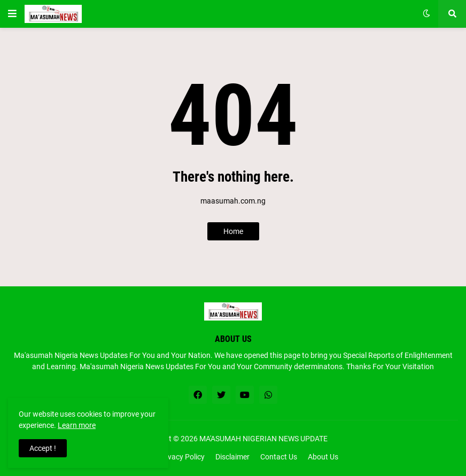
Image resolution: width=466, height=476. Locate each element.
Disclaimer (232, 457)
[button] (12, 14)
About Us (323, 457)
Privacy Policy (182, 457)
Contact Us (279, 457)
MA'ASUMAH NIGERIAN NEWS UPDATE (263, 439)
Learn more (77, 425)
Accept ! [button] (43, 448)
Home (233, 231)
